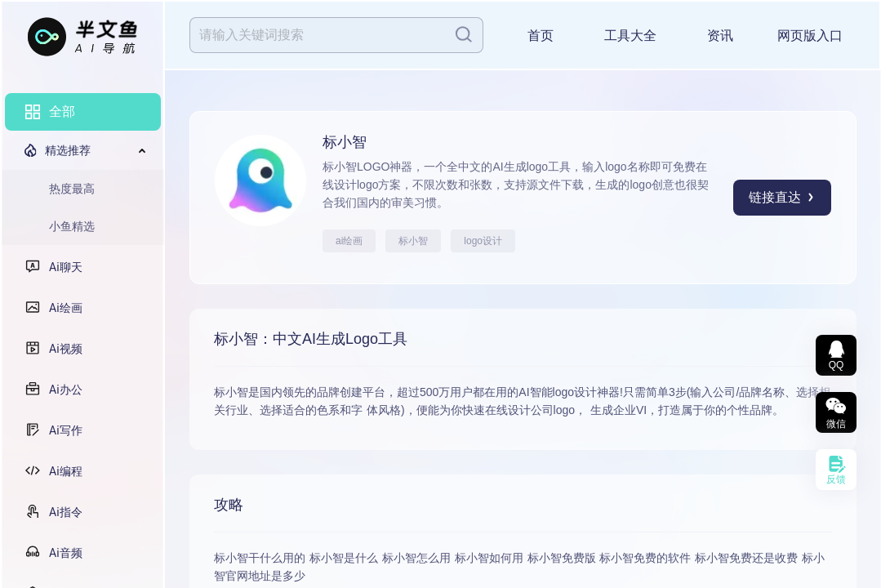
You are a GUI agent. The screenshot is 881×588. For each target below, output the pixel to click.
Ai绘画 (66, 308)
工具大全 (630, 36)
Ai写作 (66, 430)
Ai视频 (66, 349)
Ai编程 (66, 471)
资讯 (720, 36)
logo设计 (483, 241)
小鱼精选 (72, 226)
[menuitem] (83, 112)
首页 (541, 36)
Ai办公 (66, 390)
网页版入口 (810, 36)
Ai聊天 (66, 267)
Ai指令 (66, 512)
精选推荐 (68, 150)
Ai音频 (66, 553)
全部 (62, 111)
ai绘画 (349, 241)
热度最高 (72, 189)
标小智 (413, 241)
